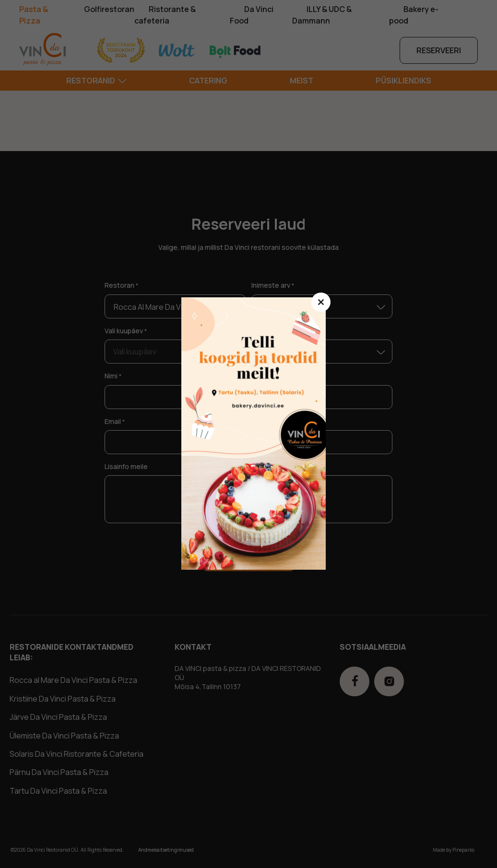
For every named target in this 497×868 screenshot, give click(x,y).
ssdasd (258, 434)
